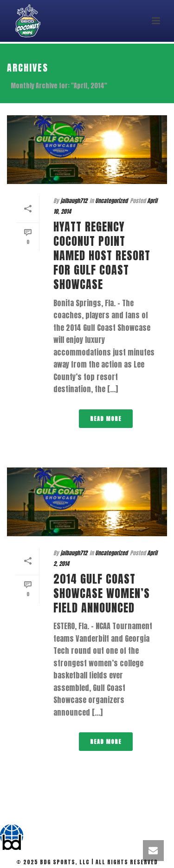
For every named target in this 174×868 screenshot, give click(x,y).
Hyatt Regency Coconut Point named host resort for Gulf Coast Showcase (102, 256)
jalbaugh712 (74, 201)
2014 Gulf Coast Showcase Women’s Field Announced (102, 593)
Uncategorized (111, 201)
